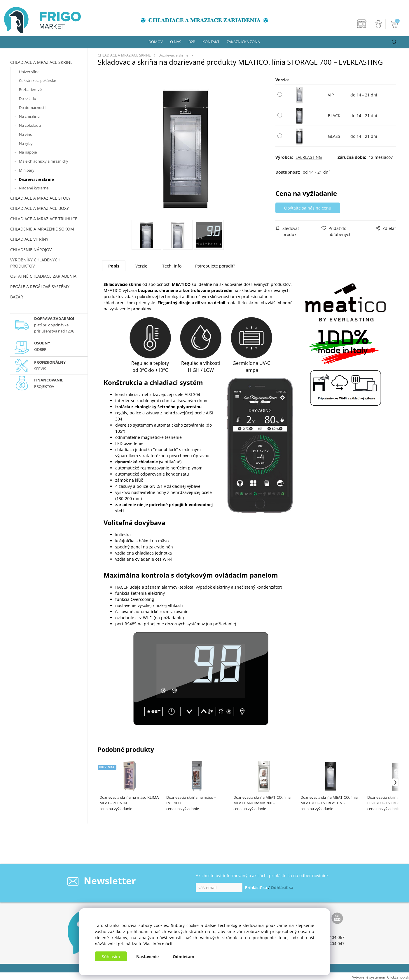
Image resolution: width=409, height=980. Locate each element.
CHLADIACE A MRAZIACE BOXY (40, 208)
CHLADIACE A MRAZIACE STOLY (40, 198)
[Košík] (395, 24)
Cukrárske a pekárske (37, 80)
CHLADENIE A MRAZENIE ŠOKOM (42, 229)
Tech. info (172, 266)
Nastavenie (147, 957)
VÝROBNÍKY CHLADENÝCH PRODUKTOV (35, 263)
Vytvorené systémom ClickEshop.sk (381, 977)
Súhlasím (111, 957)
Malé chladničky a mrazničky (44, 161)
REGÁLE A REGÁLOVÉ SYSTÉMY (40, 287)
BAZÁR (17, 297)
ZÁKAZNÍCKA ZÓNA (243, 42)
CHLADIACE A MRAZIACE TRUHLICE (44, 219)
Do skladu (28, 98)
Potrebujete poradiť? (215, 266)
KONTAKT (211, 42)
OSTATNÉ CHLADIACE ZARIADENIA (43, 276)
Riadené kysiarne (34, 188)
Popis (114, 266)
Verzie (141, 266)
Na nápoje (28, 152)
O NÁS (176, 42)
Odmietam (183, 957)
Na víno (26, 134)
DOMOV (156, 42)
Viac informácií (158, 944)
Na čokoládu (30, 125)
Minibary (27, 170)
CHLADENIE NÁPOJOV (31, 250)
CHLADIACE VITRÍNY (29, 239)
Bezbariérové (30, 89)
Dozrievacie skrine (36, 179)
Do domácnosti (32, 108)
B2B (192, 42)
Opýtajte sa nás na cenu (308, 208)
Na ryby (26, 143)
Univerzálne (29, 72)
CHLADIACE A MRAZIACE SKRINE (41, 62)
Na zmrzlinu (29, 116)
